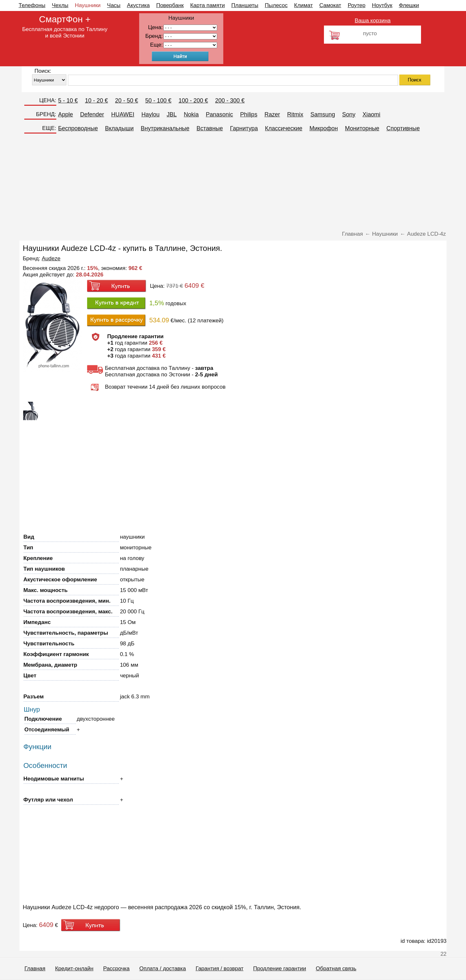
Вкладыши (119, 128)
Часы (114, 5)
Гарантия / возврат (219, 969)
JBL (172, 114)
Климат (304, 5)
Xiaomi (371, 114)
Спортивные (403, 128)
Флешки (409, 5)
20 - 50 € (127, 101)
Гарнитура (244, 128)
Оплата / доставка (163, 969)
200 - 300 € (230, 101)
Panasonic (219, 114)
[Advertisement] (233, 182)
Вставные (210, 128)
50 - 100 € (158, 101)
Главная (35, 969)
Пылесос (276, 5)
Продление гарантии (279, 969)
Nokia (191, 114)
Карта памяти (208, 5)
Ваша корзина (373, 21)
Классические (284, 128)
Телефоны (32, 5)
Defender (92, 114)
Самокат (330, 5)
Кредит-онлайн (74, 969)
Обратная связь (336, 969)
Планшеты (245, 5)
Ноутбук (382, 5)
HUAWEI (123, 114)
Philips (249, 114)
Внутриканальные (165, 128)
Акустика (138, 5)
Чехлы (60, 5)
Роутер (356, 5)
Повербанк (170, 5)
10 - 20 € (97, 101)
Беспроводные (78, 128)
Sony (349, 114)
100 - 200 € (193, 101)
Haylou (150, 114)
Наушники (88, 5)
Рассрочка (116, 969)
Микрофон (324, 128)
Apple (66, 114)
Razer (272, 114)
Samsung (323, 114)
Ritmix (295, 114)
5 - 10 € (68, 101)
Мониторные (362, 128)
